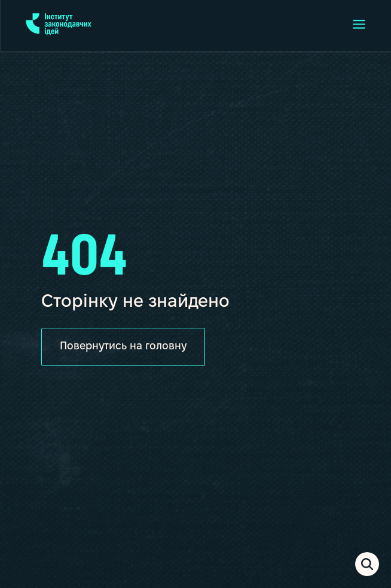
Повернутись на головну (123, 347)
